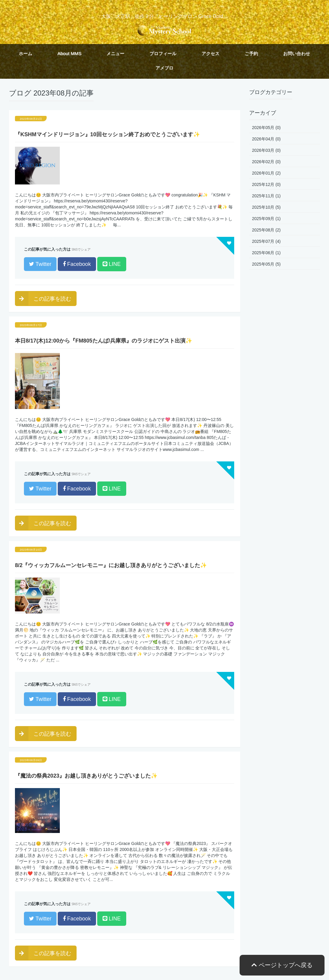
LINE (112, 264)
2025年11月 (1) (266, 196)
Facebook (77, 264)
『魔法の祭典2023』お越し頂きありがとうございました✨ (86, 776)
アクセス (211, 53)
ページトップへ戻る (282, 965)
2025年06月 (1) (266, 253)
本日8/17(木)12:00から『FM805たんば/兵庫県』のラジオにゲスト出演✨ (104, 341)
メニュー (115, 53)
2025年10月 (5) (266, 207)
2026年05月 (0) (266, 128)
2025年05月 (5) (266, 264)
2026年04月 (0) (266, 139)
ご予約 (251, 53)
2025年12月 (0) (266, 184)
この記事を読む (43, 299)
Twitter (40, 264)
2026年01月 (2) (266, 173)
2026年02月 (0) (266, 162)
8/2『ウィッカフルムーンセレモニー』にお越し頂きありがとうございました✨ (111, 565)
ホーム (26, 53)
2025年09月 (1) (266, 219)
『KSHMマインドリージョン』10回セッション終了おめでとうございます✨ (108, 134)
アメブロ (164, 68)
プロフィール (163, 53)
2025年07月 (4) (266, 241)
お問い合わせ (297, 53)
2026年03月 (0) (266, 150)
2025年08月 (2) (266, 230)
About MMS (69, 53)
